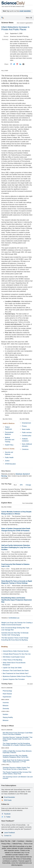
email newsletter (25, 11)
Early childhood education (27, 445)
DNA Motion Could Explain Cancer (14, 657)
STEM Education (10, 464)
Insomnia (6, 703)
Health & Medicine (9, 423)
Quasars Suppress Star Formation (14, 679)
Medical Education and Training (10, 440)
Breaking (4, 647)
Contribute (21, 841)
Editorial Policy (17, 844)
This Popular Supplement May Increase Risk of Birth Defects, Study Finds (17, 773)
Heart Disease (7, 694)
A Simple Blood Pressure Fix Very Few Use (17, 654)
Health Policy (9, 445)
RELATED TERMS (24, 419)
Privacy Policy (6, 844)
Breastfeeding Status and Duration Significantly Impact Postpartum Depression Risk (17, 600)
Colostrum (25, 449)
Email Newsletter (10, 797)
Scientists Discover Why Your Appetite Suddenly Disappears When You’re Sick (16, 756)
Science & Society (9, 449)
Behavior (6, 706)
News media (26, 429)
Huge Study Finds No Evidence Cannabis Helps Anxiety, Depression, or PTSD (16, 761)
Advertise (29, 841)
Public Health (9, 458)
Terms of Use (28, 844)
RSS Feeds (8, 800)
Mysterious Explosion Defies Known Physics (17, 676)
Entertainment (26, 423)
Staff (14, 841)
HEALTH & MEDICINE (7, 688)
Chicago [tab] (28, 485)
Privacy (24, 426)
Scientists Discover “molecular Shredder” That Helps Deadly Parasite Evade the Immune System (17, 739)
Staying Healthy (8, 717)
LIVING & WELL (5, 711)
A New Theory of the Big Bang (12, 660)
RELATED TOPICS (7, 419)
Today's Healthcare (8, 428)
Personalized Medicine (9, 433)
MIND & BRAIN (5, 700)
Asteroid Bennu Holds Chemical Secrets (16, 651)
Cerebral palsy (27, 436)
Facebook (7, 814)
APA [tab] (21, 485)
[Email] (23, 64)
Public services (27, 432)
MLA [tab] (15, 485)
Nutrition (5, 714)
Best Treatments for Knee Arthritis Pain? (16, 673)
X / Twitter (7, 817)
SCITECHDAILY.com (14, 618)
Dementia (6, 709)
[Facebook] (11, 64)
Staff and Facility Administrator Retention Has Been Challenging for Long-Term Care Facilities (16, 547)
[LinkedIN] (20, 64)
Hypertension (7, 697)
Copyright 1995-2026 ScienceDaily (13, 846)
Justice (7, 461)
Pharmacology (7, 691)
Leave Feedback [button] (9, 833)
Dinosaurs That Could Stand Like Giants (16, 671)
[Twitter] (14, 64)
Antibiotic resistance (25, 440)
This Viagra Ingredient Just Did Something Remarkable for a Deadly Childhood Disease (17, 744)
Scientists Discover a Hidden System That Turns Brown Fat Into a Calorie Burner (16, 768)
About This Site (5, 841)
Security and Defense (9, 453)
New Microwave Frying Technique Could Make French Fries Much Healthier (18, 734)
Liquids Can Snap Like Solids (12, 668)
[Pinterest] (17, 64)
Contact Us (8, 836)
